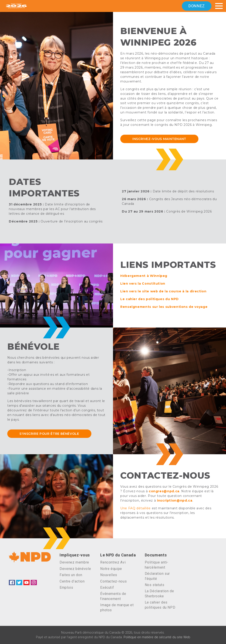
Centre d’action (72, 581)
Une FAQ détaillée (136, 508)
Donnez (197, 6)
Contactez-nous (113, 581)
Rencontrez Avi (113, 562)
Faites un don (71, 575)
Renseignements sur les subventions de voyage (164, 307)
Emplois (66, 587)
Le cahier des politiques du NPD (150, 299)
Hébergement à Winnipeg (144, 276)
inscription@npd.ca (175, 500)
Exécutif (107, 587)
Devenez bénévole (75, 569)
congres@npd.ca (164, 491)
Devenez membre (74, 562)
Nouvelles (109, 575)
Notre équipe (111, 569)
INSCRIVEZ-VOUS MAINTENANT (159, 139)
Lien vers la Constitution (143, 284)
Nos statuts (155, 585)
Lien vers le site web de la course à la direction (163, 291)
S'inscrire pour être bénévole (49, 434)
